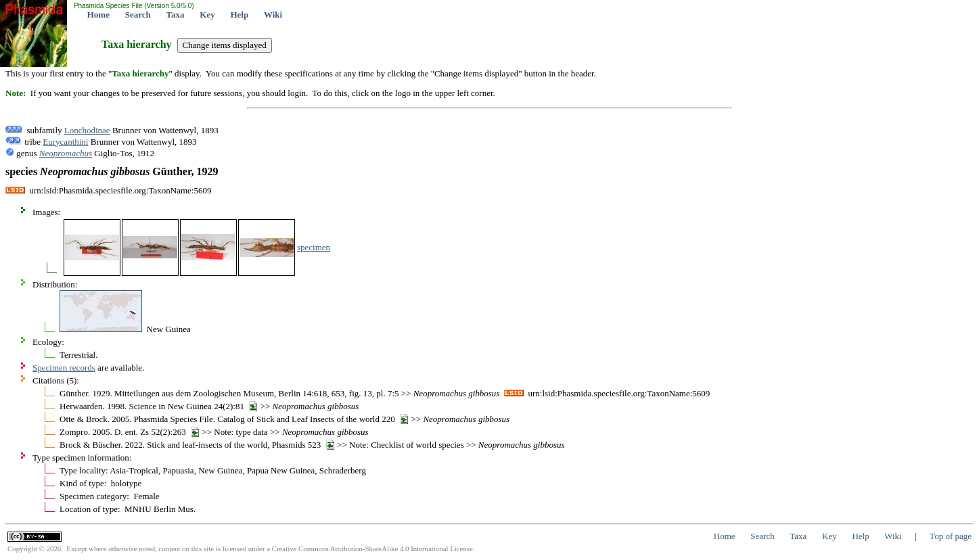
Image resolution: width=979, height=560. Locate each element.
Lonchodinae (87, 130)
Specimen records (64, 368)
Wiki (273, 15)
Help (239, 15)
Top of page (951, 536)
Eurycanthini (65, 142)
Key (207, 15)
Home (98, 15)
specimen (314, 247)
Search (138, 15)
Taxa (176, 15)
